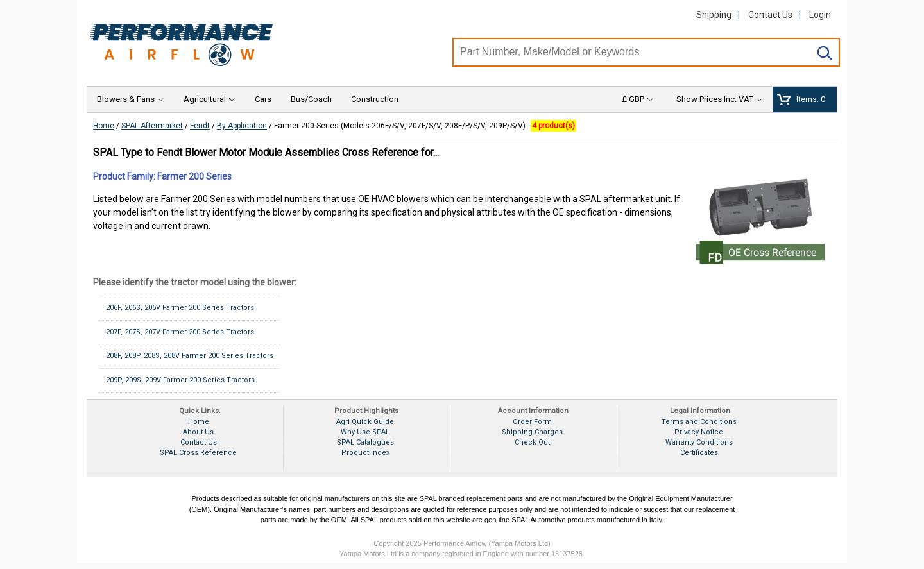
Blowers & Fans (126, 99)
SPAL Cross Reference (198, 453)
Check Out (532, 442)
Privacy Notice (699, 432)
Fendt (200, 126)
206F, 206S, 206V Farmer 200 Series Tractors (180, 308)
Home (104, 126)
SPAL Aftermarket (152, 126)
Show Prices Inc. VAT (715, 99)
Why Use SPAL (365, 432)
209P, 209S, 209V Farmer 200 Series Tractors (180, 380)
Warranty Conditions (699, 442)
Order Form (532, 422)
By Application (242, 126)
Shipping (714, 15)
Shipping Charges (532, 432)
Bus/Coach (311, 99)
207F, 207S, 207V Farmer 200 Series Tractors (180, 332)
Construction (375, 99)
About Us (198, 432)
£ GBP (633, 99)
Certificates (699, 453)
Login (820, 15)
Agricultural (205, 99)
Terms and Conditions (699, 422)
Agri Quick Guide (365, 422)
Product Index (365, 453)
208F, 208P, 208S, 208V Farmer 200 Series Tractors (190, 356)
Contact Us (770, 15)
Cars (263, 99)
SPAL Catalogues (365, 442)
